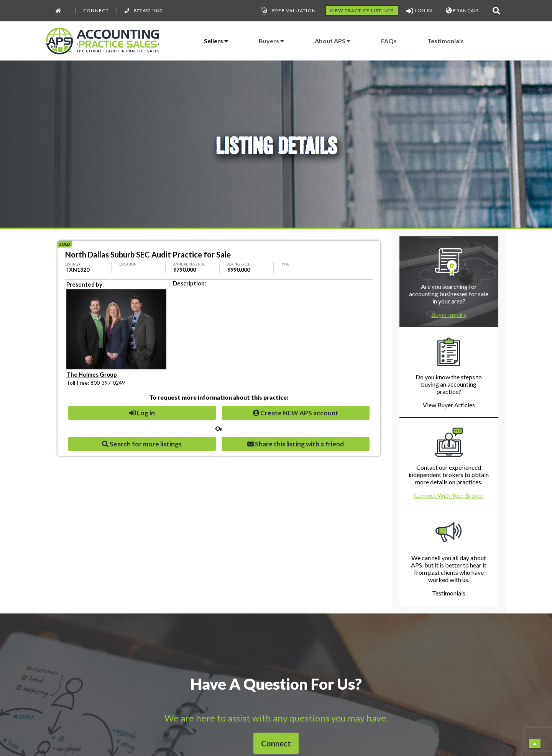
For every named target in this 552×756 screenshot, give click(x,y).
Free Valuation (287, 11)
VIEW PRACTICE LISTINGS (362, 11)
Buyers (271, 41)
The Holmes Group (92, 374)
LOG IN (419, 11)
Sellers (216, 41)
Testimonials (446, 41)
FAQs (389, 41)
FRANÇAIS (462, 11)
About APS (333, 41)
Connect (96, 11)
